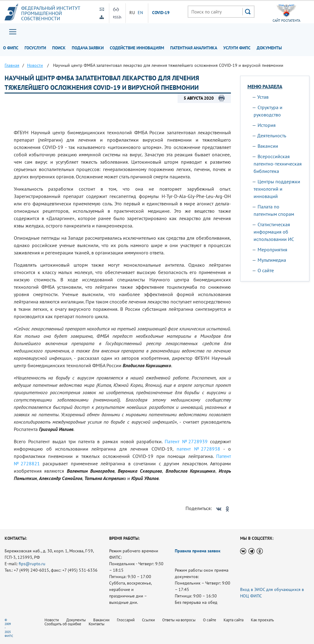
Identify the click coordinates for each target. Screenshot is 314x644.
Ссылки (148, 620)
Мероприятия (272, 250)
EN (140, 13)
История (267, 125)
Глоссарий (126, 620)
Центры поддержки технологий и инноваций (277, 189)
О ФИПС (11, 48)
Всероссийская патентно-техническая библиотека (278, 164)
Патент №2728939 (186, 441)
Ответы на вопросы (179, 620)
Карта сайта (234, 620)
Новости (52, 620)
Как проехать (262, 620)
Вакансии (268, 146)
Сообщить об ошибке (63, 624)
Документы (269, 48)
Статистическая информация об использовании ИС (274, 232)
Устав (263, 97)
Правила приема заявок (198, 551)
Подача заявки (88, 48)
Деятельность (272, 135)
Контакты (97, 624)
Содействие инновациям (137, 48)
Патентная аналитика (194, 48)
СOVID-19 (161, 13)
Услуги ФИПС (237, 48)
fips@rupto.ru (32, 564)
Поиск (59, 48)
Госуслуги (35, 48)
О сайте (266, 270)
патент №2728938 (199, 449)
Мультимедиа (272, 260)
